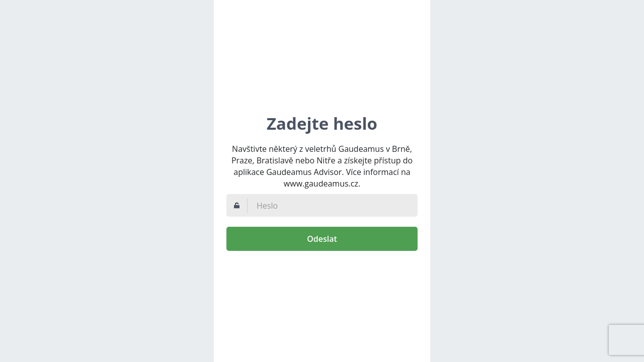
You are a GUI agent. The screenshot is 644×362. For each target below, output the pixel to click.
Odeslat (322, 239)
